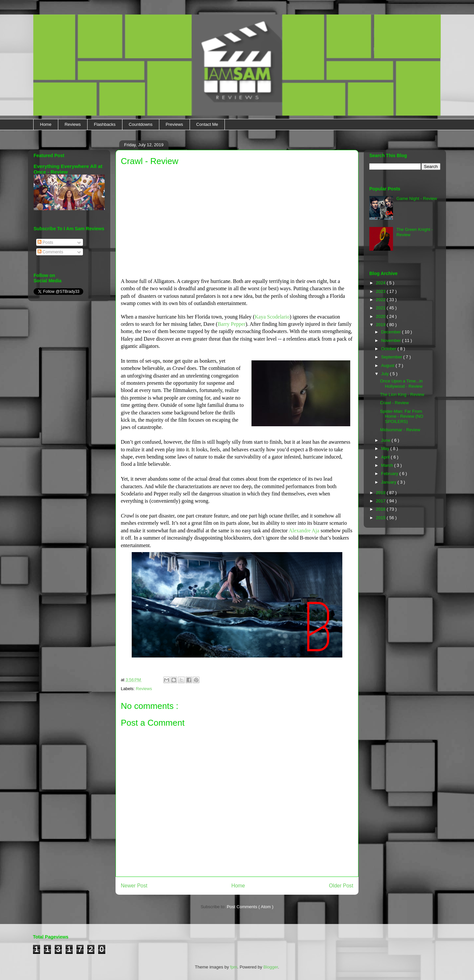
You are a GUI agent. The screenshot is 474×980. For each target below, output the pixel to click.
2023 (381, 291)
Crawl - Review (394, 403)
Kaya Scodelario (272, 317)
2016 (381, 509)
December (392, 332)
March (388, 465)
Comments (50, 252)
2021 (381, 308)
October (389, 349)
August (388, 365)
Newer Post (134, 886)
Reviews (73, 124)
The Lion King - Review (402, 394)
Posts (45, 242)
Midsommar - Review (400, 430)
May (386, 448)
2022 (381, 300)
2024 (381, 283)
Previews (174, 124)
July (386, 374)
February (390, 474)
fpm (234, 967)
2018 (381, 493)
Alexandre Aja (304, 531)
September (392, 357)
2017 (381, 501)
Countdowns (141, 124)
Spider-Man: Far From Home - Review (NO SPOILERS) (401, 416)
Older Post (341, 886)
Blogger (271, 967)
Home (46, 124)
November (392, 340)
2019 (381, 325)
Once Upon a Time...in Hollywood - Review (401, 384)
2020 (381, 316)
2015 (381, 518)
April (386, 457)
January (389, 482)
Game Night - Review (417, 198)
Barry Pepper (232, 324)
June (386, 440)
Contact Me (207, 124)
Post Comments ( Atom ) (250, 907)
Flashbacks (105, 124)
